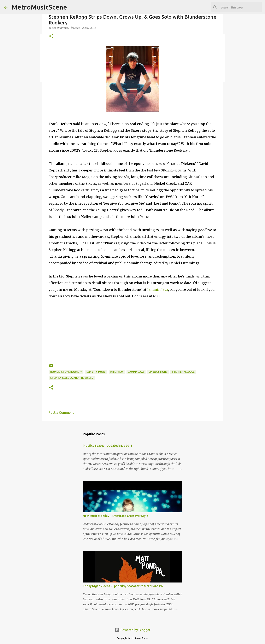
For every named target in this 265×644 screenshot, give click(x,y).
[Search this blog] (240, 7)
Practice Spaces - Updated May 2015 (108, 446)
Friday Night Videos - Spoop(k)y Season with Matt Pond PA (123, 586)
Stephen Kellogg (183, 372)
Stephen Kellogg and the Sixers (72, 378)
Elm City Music (96, 372)
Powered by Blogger (132, 630)
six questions (158, 372)
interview (117, 372)
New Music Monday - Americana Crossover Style (115, 516)
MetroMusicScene (39, 7)
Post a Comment (61, 412)
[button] (51, 36)
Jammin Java (158, 289)
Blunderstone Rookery (66, 372)
